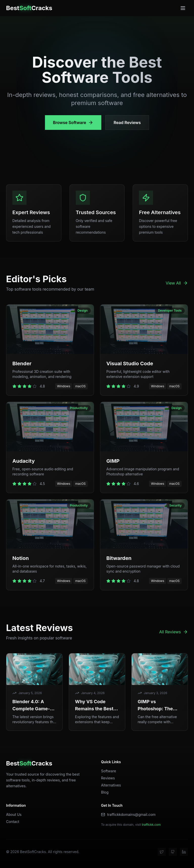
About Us (14, 814)
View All (177, 283)
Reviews (108, 778)
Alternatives (111, 785)
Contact (13, 822)
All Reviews (174, 632)
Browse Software (73, 123)
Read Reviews (127, 123)
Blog (105, 792)
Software (108, 771)
